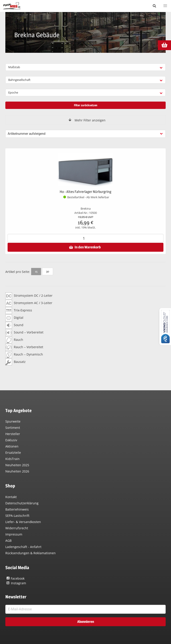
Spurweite (13, 421)
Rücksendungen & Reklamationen (31, 553)
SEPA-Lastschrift (17, 516)
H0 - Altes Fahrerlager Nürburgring (85, 192)
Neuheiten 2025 (17, 465)
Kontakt (11, 497)
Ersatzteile (13, 453)
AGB (8, 541)
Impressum (14, 534)
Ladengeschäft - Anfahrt (23, 547)
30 (48, 271)
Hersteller (13, 434)
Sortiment (13, 428)
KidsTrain (12, 459)
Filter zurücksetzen (86, 105)
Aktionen (12, 446)
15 (36, 271)
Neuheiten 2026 (17, 471)
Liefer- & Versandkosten (23, 522)
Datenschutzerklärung (22, 503)
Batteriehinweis (17, 509)
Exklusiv (11, 440)
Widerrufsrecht (17, 528)
